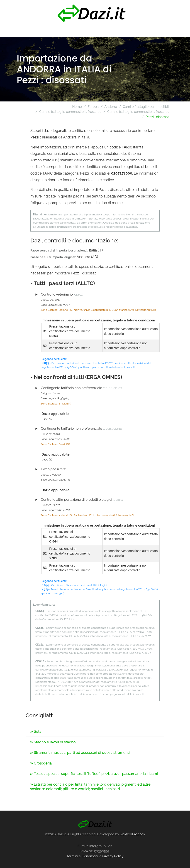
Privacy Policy (113, 856)
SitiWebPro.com (132, 834)
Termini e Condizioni (82, 856)
